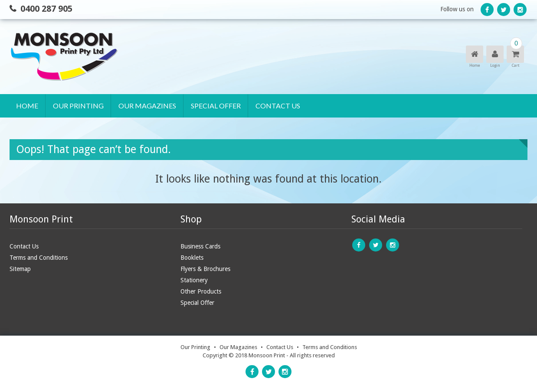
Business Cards (200, 246)
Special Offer (216, 106)
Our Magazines (147, 106)
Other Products (201, 291)
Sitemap (20, 269)
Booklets (192, 258)
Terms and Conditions (39, 258)
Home (27, 106)
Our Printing (78, 106)
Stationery (194, 280)
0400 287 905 (46, 9)
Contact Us (278, 106)
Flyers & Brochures (205, 269)
